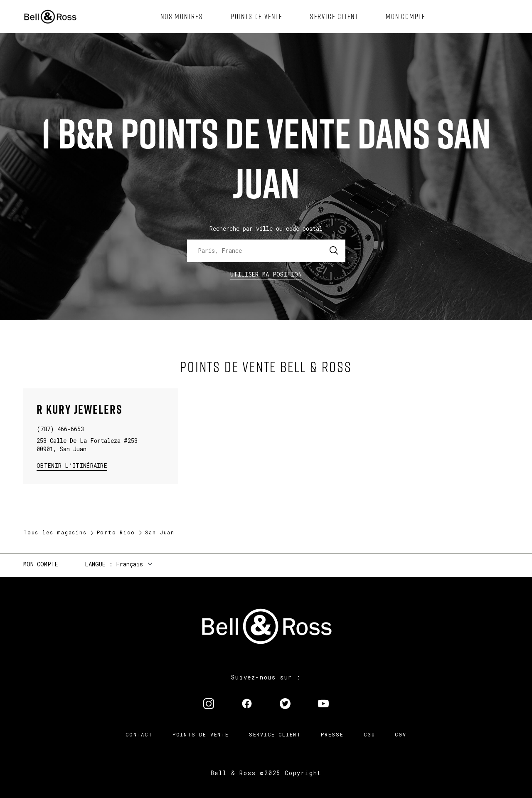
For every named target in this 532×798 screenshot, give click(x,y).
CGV (400, 734)
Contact (139, 734)
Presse (332, 734)
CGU (369, 734)
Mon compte (41, 564)
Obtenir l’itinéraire (72, 465)
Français (129, 564)
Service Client (275, 734)
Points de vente (201, 734)
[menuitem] (182, 17)
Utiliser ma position (266, 274)
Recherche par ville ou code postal (266, 229)
